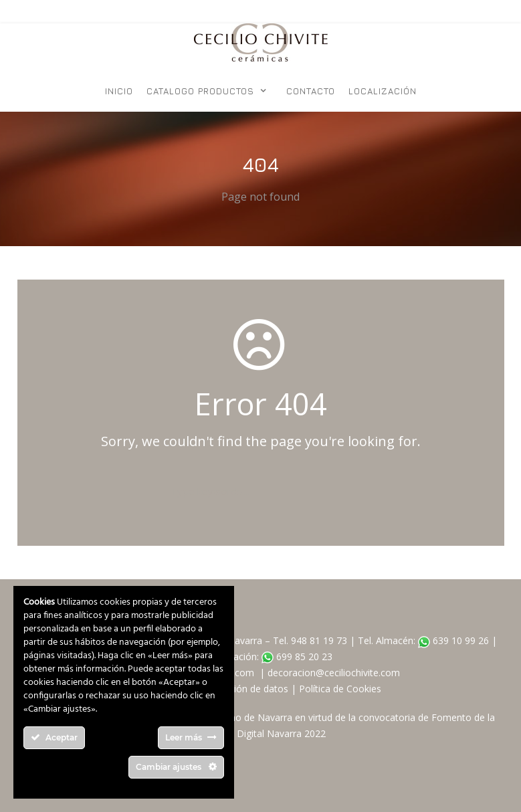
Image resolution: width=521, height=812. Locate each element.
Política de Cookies (340, 689)
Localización (383, 91)
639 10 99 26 (453, 640)
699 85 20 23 (297, 656)
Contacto (311, 91)
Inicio (119, 91)
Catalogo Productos (200, 91)
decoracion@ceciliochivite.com (334, 673)
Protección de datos (244, 689)
